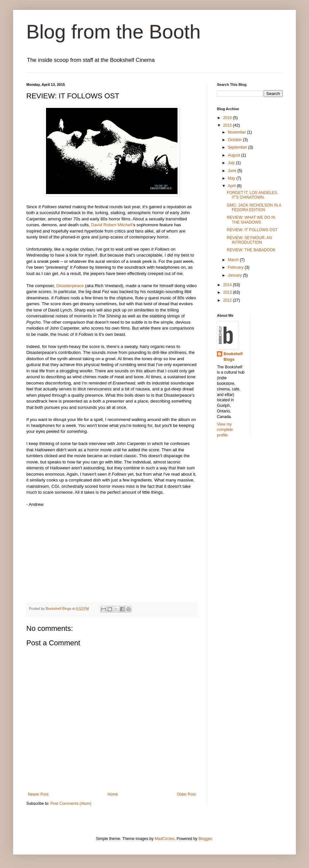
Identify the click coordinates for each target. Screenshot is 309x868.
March (234, 260)
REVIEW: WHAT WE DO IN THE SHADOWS (251, 220)
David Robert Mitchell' (112, 225)
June (233, 171)
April (232, 186)
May (232, 178)
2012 (228, 300)
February (236, 267)
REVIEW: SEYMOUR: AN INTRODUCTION (249, 240)
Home (113, 794)
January (235, 275)
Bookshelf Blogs (233, 357)
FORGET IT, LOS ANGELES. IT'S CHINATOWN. (252, 195)
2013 (228, 292)
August (235, 155)
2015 (228, 125)
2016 (228, 118)
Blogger (205, 839)
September (238, 147)
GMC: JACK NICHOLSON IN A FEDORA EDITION (254, 208)
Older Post (186, 794)
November (238, 132)
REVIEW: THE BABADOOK (251, 250)
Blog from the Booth (113, 32)
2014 (228, 285)
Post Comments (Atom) (71, 804)
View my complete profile (225, 430)
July (232, 163)
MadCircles (165, 839)
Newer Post (38, 794)
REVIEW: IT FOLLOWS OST (252, 230)
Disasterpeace (70, 286)
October (235, 140)
